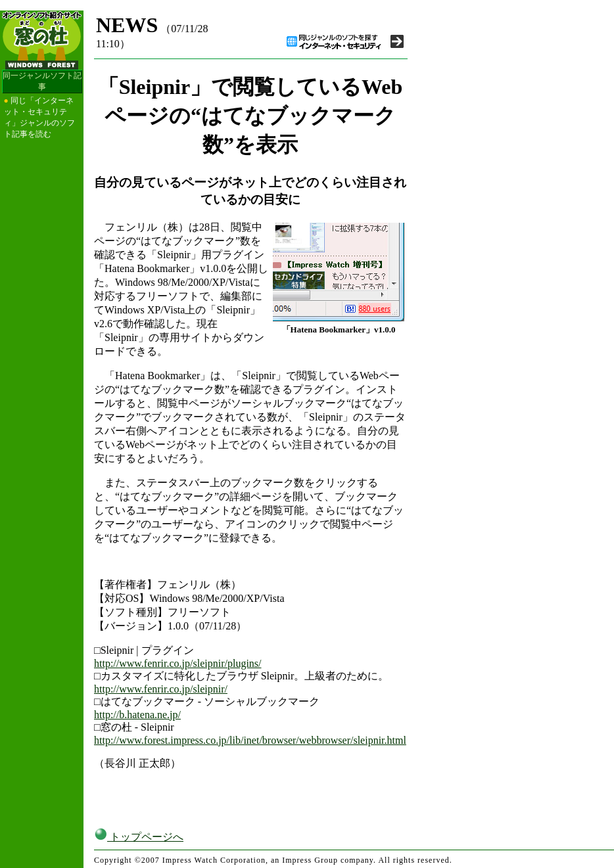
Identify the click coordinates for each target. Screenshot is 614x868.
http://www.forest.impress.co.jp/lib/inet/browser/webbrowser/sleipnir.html (250, 740)
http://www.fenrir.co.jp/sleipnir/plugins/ (178, 663)
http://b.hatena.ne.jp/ (137, 715)
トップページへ (139, 837)
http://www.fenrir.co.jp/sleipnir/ (161, 689)
